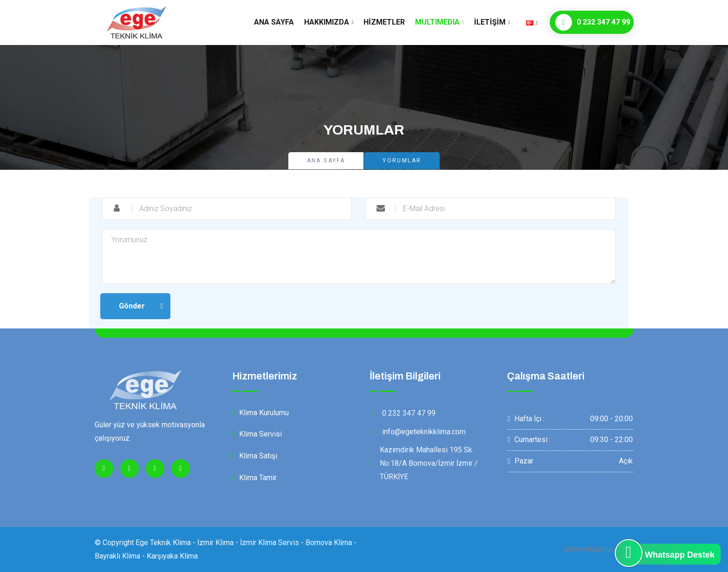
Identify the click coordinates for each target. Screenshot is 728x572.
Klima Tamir (254, 478)
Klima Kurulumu (260, 413)
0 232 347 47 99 (593, 22)
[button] (532, 22)
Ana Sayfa (274, 22)
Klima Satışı (255, 456)
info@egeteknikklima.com (418, 431)
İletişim (490, 22)
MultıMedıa (437, 22)
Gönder (132, 306)
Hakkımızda (327, 22)
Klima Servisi (257, 434)
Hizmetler (384, 22)
